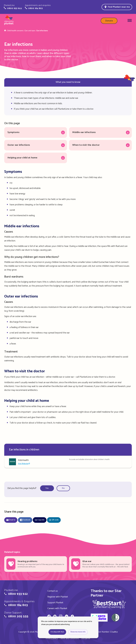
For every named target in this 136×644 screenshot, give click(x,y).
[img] (109, 604)
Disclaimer (86, 639)
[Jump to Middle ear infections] (100, 132)
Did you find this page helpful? (22, 488)
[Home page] (9, 21)
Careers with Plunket (57, 608)
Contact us (53, 591)
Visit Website (23, 464)
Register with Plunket (58, 597)
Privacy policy (52, 639)
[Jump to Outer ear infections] (36, 145)
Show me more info (78, 632)
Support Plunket (55, 603)
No (63, 488)
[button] (13, 7)
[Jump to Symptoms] (36, 132)
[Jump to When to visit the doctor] (100, 145)
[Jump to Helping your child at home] (36, 158)
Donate (109, 21)
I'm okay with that (57, 632)
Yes (47, 488)
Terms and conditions (69, 639)
